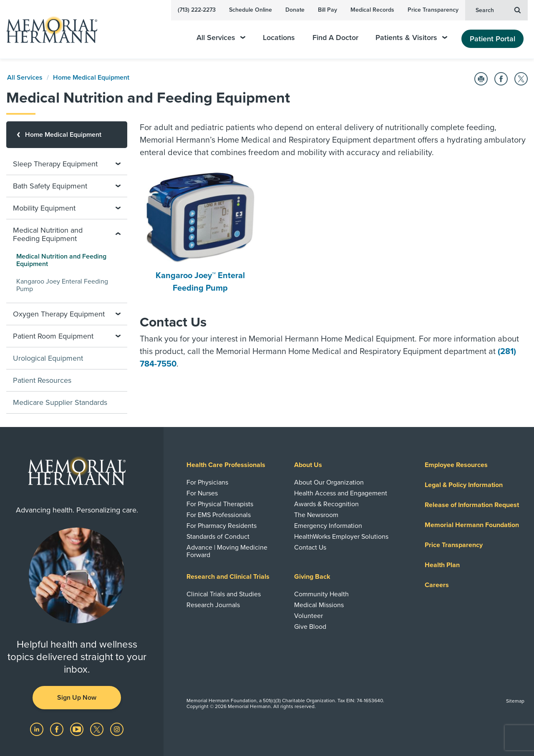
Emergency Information (328, 526)
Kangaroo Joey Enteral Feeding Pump (62, 285)
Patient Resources (42, 380)
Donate (295, 10)
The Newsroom (316, 515)
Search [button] (498, 10)
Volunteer (309, 616)
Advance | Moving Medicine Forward (227, 551)
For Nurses (202, 493)
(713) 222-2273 (197, 10)
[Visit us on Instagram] (117, 729)
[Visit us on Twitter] (98, 729)
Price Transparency (433, 10)
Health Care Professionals (226, 465)
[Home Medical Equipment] (67, 135)
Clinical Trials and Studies (224, 594)
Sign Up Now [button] (77, 698)
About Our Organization (329, 482)
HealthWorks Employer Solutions (341, 537)
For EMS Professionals (219, 515)
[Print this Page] (481, 79)
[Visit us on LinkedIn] (38, 729)
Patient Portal (492, 39)
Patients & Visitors (411, 38)
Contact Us (310, 548)
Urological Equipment (48, 358)
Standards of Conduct (218, 537)
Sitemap (515, 701)
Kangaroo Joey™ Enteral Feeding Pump (200, 233)
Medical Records (372, 10)
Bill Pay (327, 10)
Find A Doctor (335, 38)
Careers (437, 585)
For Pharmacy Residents (222, 526)
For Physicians (207, 482)
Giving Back (312, 577)
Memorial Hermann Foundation (472, 525)
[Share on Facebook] (501, 79)
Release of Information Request (472, 505)
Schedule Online (251, 10)
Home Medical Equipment (91, 78)
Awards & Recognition (326, 504)
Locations (279, 38)
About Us (308, 465)
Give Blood (310, 627)
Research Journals (213, 605)
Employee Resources (456, 465)
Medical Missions (319, 605)
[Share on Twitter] (521, 79)
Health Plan (442, 565)
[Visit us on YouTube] (78, 729)
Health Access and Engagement (341, 493)
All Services (221, 38)
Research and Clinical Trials (228, 577)
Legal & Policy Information (464, 485)
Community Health (321, 594)
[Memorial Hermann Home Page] (48, 29)
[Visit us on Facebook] (58, 729)
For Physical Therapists (220, 504)
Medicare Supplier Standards (60, 402)
